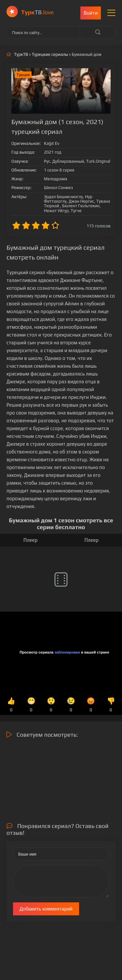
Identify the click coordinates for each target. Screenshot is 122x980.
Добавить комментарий (46, 909)
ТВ (37, 12)
